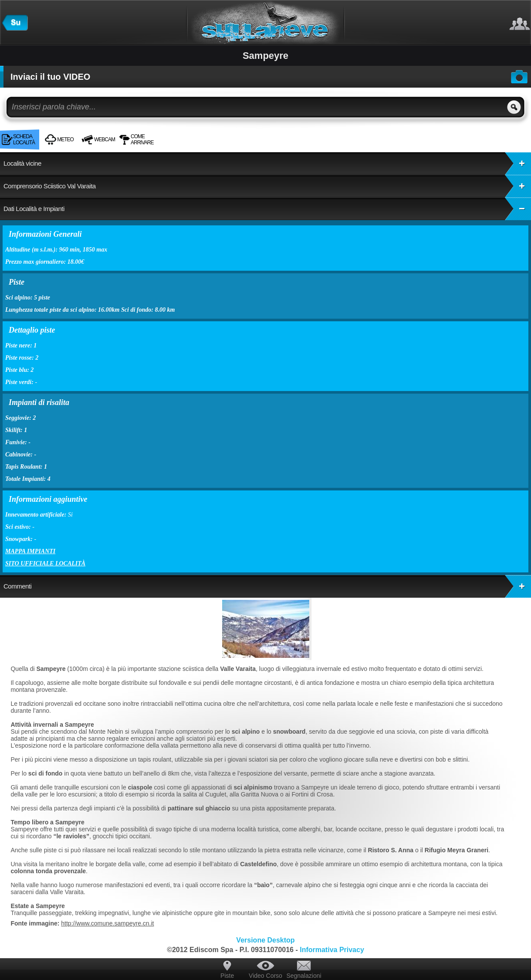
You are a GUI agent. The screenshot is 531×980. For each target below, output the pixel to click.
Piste (227, 976)
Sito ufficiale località (45, 563)
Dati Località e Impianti (267, 209)
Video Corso (265, 976)
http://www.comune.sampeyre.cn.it (107, 923)
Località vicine (267, 163)
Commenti (267, 586)
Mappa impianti (30, 551)
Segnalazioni (304, 976)
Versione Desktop (265, 940)
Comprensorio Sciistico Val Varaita (267, 186)
